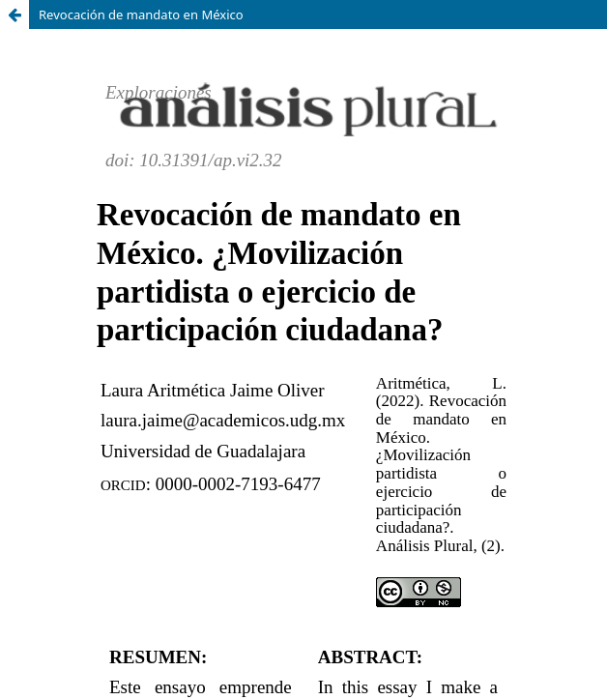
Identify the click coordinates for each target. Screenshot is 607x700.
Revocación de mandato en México (141, 15)
